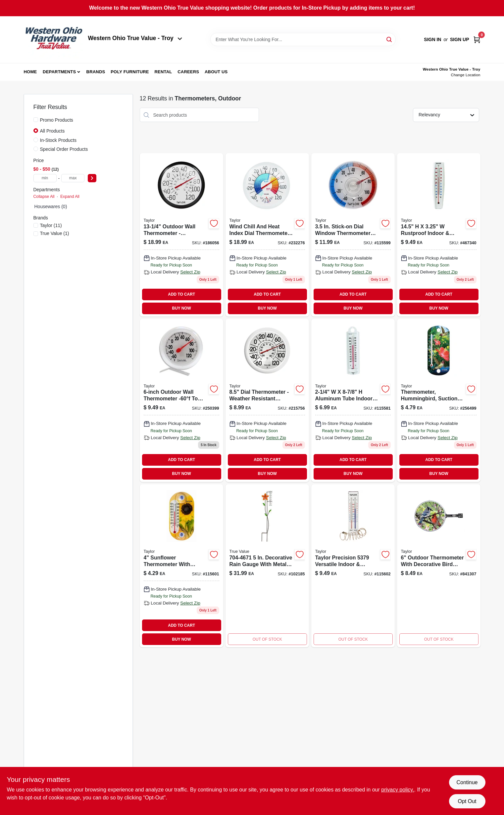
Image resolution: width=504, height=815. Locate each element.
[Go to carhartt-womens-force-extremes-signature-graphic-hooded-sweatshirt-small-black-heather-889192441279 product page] (267, 566)
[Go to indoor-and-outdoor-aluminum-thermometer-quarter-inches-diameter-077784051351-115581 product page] (353, 400)
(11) (51, 225)
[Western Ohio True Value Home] (54, 40)
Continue (467, 782)
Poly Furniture (130, 72)
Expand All (70, 197)
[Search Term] (303, 39)
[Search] (390, 39)
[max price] (73, 178)
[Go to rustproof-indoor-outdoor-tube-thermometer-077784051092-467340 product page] (439, 235)
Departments (59, 72)
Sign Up (460, 39)
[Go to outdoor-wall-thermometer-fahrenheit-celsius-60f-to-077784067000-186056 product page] (181, 235)
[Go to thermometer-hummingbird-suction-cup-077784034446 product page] (439, 400)
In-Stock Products (58, 140)
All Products (52, 131)
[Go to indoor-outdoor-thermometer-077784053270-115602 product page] (353, 566)
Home (30, 72)
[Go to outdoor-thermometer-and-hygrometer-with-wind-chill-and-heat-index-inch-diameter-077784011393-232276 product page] (267, 235)
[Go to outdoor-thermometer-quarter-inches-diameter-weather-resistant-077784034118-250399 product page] (181, 400)
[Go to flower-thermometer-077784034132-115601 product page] (181, 566)
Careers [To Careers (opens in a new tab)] (188, 72)
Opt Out (467, 801)
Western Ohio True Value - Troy (135, 38)
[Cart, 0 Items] (477, 40)
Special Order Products (64, 149)
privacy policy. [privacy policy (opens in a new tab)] (398, 790)
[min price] (45, 178)
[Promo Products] (36, 120)
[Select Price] (92, 178)
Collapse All (44, 197)
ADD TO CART (181, 294)
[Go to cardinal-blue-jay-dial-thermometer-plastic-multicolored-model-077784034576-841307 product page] (439, 566)
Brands (96, 72)
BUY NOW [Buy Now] (182, 308)
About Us (216, 72)
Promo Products (57, 120)
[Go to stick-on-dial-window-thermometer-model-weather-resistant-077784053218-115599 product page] (353, 235)
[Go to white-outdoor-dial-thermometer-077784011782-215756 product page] (267, 400)
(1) (55, 233)
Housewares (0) (51, 206)
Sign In (432, 39)
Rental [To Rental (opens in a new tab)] (163, 72)
